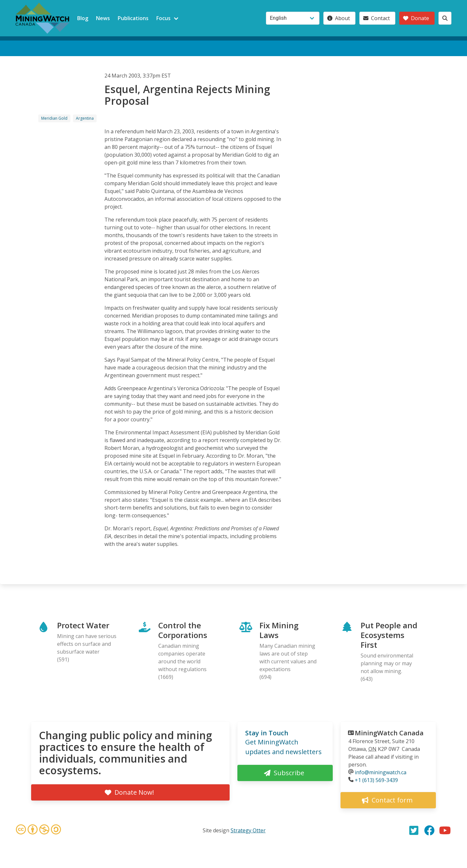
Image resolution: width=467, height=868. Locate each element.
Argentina (85, 118)
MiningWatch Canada (389, 733)
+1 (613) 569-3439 (376, 780)
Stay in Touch (267, 733)
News (103, 18)
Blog (83, 18)
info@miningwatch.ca (381, 772)
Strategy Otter (248, 830)
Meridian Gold (54, 118)
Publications (133, 18)
